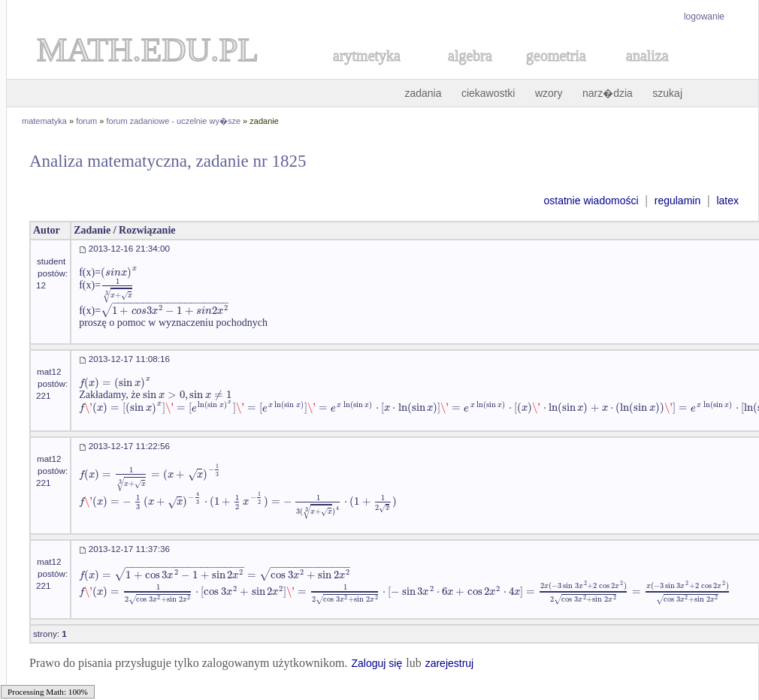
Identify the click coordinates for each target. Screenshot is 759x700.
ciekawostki (488, 93)
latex (727, 201)
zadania (423, 93)
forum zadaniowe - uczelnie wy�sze (174, 121)
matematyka (44, 121)
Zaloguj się (376, 663)
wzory (549, 93)
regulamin (677, 201)
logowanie (704, 17)
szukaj (667, 93)
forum (86, 121)
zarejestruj (450, 663)
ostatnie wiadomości (591, 201)
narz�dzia (608, 93)
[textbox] (119, 272)
